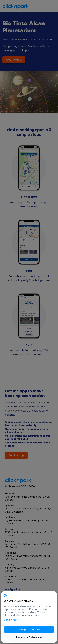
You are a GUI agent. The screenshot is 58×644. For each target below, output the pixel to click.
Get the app (14, 60)
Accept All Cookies (29, 630)
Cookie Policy (11, 620)
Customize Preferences (29, 637)
